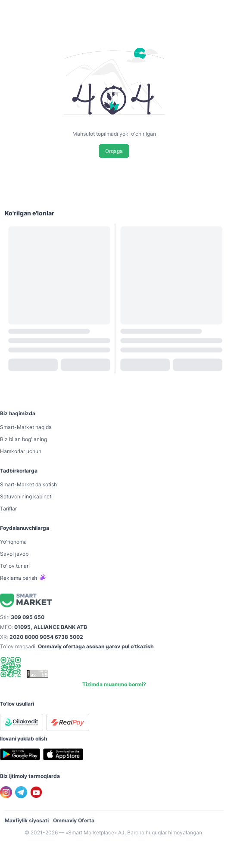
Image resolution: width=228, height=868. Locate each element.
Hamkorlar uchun (21, 451)
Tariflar (8, 509)
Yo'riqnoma (13, 542)
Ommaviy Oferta (74, 820)
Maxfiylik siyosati (27, 820)
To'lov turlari (15, 566)
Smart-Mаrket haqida (26, 427)
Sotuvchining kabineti (26, 496)
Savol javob (14, 554)
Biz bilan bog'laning (23, 439)
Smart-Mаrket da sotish (28, 484)
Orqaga (114, 151)
